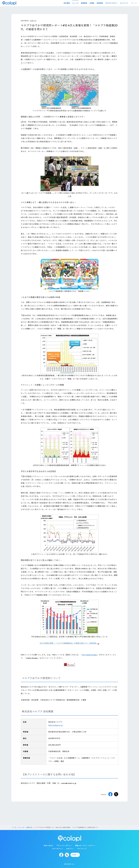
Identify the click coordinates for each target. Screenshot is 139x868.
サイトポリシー (58, 849)
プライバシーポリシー (64, 846)
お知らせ (33, 21)
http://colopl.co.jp (55, 725)
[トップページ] (9, 3)
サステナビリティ (112, 3)
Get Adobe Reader (90, 655)
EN (136, 3)
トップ (14, 827)
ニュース (75, 3)
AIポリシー (70, 849)
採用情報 (100, 3)
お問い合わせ (48, 846)
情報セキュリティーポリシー (85, 846)
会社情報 (67, 3)
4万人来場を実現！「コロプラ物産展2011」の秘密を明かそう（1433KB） (69, 643)
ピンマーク (124, 3)
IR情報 (92, 3)
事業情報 (84, 3)
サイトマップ (82, 849)
